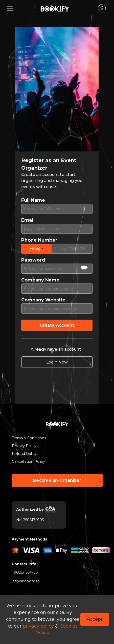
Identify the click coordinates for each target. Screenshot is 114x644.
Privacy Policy (24, 446)
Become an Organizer (57, 480)
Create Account (57, 325)
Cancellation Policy (27, 461)
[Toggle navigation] (10, 8)
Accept (95, 619)
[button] (36, 249)
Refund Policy (24, 454)
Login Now (57, 362)
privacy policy (38, 626)
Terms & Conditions (27, 438)
